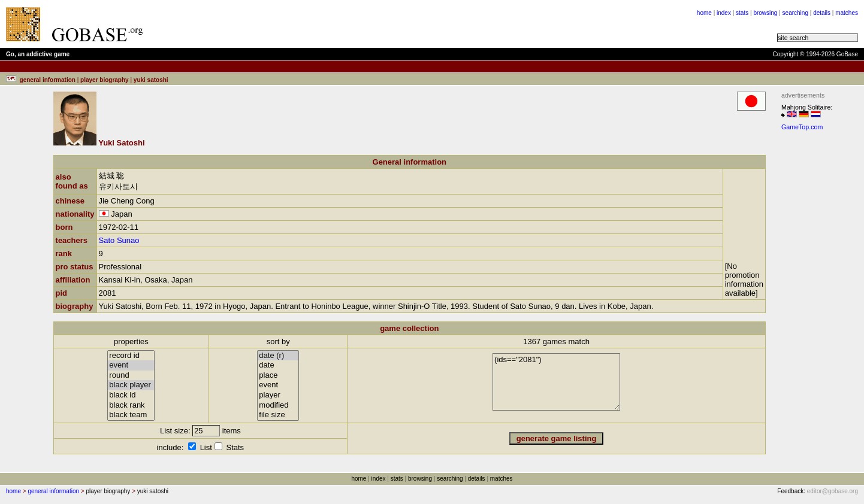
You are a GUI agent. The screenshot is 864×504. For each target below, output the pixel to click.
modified (278, 406)
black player (131, 385)
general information (53, 491)
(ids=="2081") (556, 382)
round (131, 376)
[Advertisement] (301, 24)
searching (795, 13)
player (278, 395)
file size (278, 415)
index (724, 13)
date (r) (278, 356)
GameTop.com (802, 127)
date (278, 365)
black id (131, 395)
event (131, 365)
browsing (765, 13)
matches (847, 13)
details (822, 13)
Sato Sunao (119, 240)
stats (742, 13)
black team (131, 415)
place (278, 376)
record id (131, 356)
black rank (131, 406)
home (704, 13)
